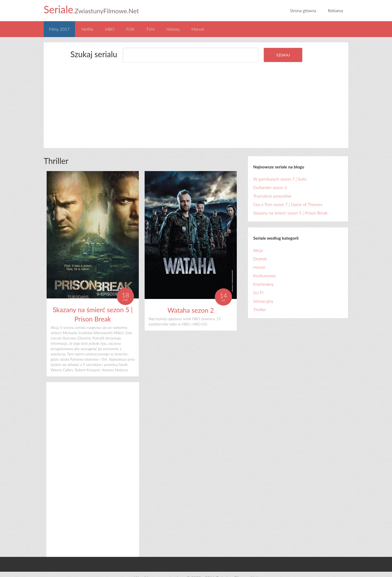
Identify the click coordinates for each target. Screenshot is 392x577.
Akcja (258, 243)
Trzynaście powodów (272, 189)
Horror (259, 260)
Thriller (260, 303)
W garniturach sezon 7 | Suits (280, 172)
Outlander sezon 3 (270, 180)
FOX (130, 29)
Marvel (198, 29)
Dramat (260, 252)
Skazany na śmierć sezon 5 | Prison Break (290, 206)
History (173, 29)
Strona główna (303, 10)
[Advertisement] (104, 101)
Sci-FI (258, 286)
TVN (150, 29)
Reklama (335, 10)
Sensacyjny (263, 294)
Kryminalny (263, 277)
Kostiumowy (264, 269)
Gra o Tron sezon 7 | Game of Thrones (288, 197)
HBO (110, 29)
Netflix (87, 29)
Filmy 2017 (59, 29)
